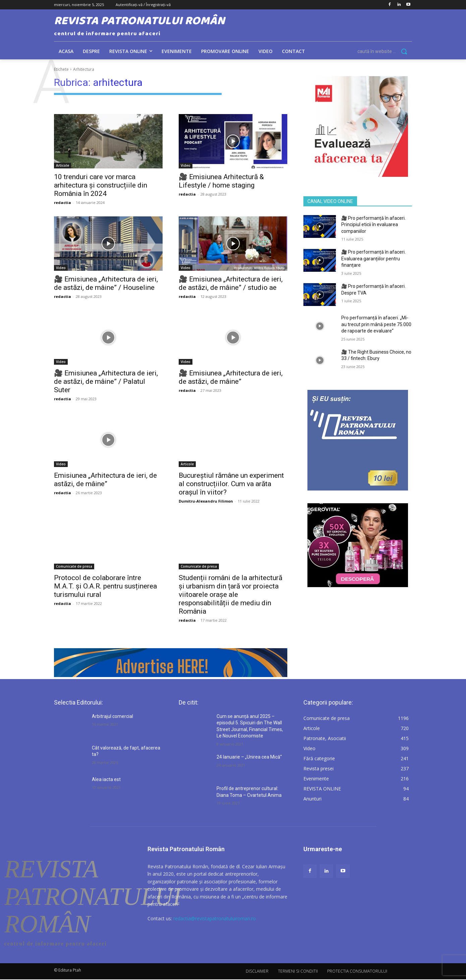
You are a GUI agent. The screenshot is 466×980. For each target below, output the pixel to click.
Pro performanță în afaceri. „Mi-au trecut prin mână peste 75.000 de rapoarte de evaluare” (376, 324)
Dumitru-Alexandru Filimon (206, 501)
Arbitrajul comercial (112, 716)
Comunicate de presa (74, 566)
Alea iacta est (106, 779)
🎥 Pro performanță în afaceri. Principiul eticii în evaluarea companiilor (373, 225)
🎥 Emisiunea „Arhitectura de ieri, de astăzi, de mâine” (231, 377)
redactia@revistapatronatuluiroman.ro (215, 918)
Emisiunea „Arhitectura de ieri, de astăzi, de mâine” (105, 480)
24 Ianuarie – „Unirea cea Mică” (249, 757)
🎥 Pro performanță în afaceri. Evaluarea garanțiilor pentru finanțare (373, 259)
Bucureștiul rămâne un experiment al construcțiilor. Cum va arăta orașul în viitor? (231, 484)
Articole (63, 165)
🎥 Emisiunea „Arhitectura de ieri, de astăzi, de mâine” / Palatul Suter (106, 381)
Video (186, 165)
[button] (385, 51)
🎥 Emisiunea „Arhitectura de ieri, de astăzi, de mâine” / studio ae (231, 283)
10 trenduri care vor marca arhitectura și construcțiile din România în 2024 (101, 185)
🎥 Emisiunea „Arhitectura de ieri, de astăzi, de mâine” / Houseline (106, 283)
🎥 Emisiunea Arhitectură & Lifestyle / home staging (221, 181)
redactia (63, 202)
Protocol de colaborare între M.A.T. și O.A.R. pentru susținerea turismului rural (105, 586)
